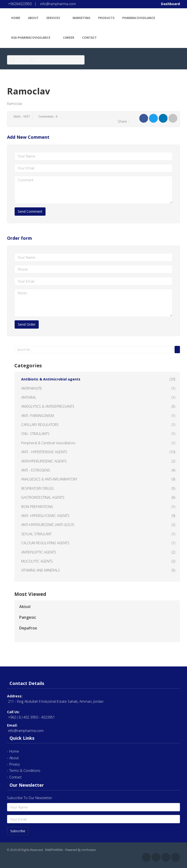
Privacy (14, 764)
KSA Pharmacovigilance (33, 37)
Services (56, 17)
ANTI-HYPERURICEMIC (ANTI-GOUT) (48, 525)
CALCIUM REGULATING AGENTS (45, 543)
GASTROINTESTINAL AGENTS (43, 497)
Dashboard (170, 4)
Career (69, 38)
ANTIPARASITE (32, 388)
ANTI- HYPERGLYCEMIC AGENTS (45, 516)
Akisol (25, 607)
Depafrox (28, 628)
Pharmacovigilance (141, 17)
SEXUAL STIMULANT (36, 534)
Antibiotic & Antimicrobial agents (51, 379)
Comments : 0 (48, 116)
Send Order (27, 324)
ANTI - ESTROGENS (36, 470)
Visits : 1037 (22, 116)
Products (106, 18)
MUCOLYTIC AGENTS (37, 561)
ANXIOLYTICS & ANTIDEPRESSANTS (48, 406)
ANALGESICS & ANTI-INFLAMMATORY (49, 479)
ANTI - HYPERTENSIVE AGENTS (44, 452)
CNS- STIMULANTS (35, 434)
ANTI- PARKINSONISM (37, 416)
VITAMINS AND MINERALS (41, 570)
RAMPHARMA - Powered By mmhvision (70, 850)
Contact (89, 38)
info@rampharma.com (58, 4)
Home (16, 18)
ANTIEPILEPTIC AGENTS (39, 552)
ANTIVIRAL (29, 397)
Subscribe (18, 831)
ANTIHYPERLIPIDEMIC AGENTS (44, 461)
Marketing (81, 18)
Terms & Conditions (25, 771)
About (33, 18)
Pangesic (28, 617)
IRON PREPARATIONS (37, 507)
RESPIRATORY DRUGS (37, 488)
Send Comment (30, 211)
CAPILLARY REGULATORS (40, 425)
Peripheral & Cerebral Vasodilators (48, 443)
